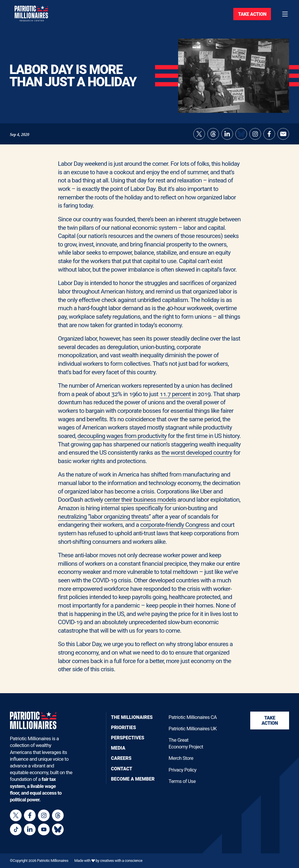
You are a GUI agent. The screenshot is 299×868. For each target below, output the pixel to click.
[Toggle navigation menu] (285, 14)
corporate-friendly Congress (175, 529)
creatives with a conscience (121, 861)
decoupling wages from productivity (122, 440)
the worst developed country (197, 457)
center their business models (140, 504)
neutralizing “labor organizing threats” (104, 521)
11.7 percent (175, 398)
